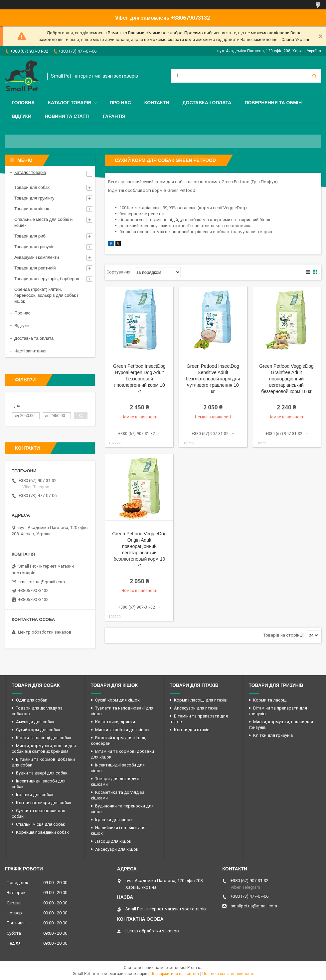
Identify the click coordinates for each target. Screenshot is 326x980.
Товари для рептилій (35, 268)
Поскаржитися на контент (175, 974)
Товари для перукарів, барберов (47, 279)
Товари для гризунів (34, 247)
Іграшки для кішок (114, 820)
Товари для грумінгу (34, 198)
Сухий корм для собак (38, 730)
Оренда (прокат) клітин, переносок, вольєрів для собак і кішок (46, 295)
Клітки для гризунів (273, 735)
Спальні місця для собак (41, 824)
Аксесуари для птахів (196, 708)
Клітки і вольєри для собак (44, 803)
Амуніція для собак (35, 722)
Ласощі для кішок (113, 841)
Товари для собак (32, 187)
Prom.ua (195, 968)
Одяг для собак (32, 700)
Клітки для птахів (192, 730)
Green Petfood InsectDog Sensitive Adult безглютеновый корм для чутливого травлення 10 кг (213, 379)
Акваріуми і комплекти (37, 257)
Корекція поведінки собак (42, 832)
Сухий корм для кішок (117, 700)
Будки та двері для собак (42, 773)
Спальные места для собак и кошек (43, 222)
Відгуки (21, 116)
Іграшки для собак (35, 795)
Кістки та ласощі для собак (44, 738)
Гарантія (114, 116)
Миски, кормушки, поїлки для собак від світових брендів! (44, 748)
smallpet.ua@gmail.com (42, 582)
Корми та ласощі (270, 700)
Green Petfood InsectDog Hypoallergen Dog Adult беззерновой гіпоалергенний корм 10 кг (139, 379)
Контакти (157, 103)
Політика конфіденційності (228, 974)
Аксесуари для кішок (117, 849)
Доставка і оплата (207, 103)
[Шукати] (314, 76)
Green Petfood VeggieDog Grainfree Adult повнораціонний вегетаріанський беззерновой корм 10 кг (286, 379)
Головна (23, 103)
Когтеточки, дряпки (115, 722)
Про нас (120, 103)
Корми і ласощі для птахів (200, 700)
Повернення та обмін (273, 103)
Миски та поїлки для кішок (122, 730)
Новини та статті (67, 116)
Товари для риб (30, 236)
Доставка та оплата (34, 338)
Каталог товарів (70, 103)
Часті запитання (30, 351)
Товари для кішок (32, 209)
